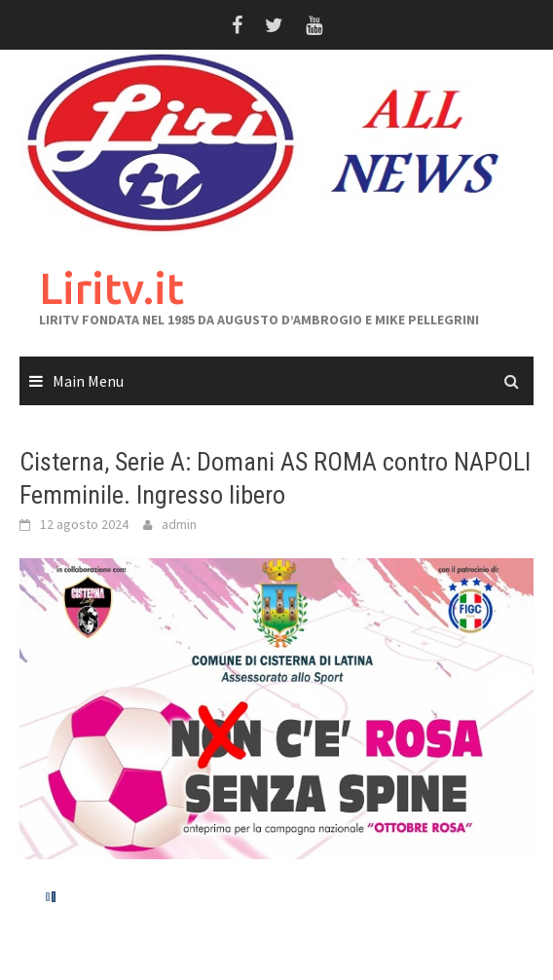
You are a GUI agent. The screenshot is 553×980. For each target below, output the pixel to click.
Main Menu (88, 381)
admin (179, 524)
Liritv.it (111, 288)
